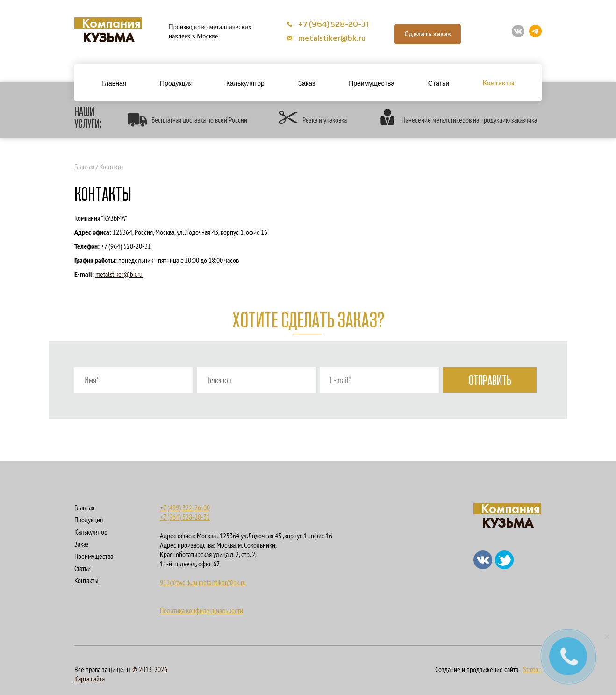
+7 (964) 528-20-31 (328, 25)
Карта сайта (90, 679)
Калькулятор (245, 83)
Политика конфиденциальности (201, 610)
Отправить (490, 381)
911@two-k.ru (179, 582)
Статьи (439, 83)
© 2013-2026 (150, 669)
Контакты (499, 83)
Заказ (307, 83)
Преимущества (372, 83)
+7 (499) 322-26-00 (185, 507)
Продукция (176, 83)
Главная (114, 83)
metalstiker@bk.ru (326, 39)
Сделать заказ (428, 34)
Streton (532, 669)
